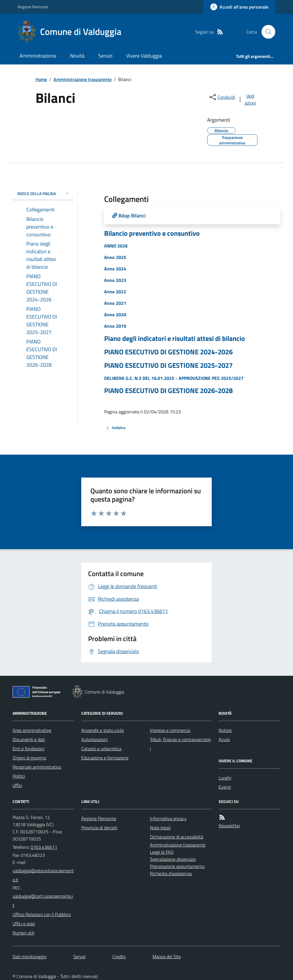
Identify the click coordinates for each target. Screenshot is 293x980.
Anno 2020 (115, 315)
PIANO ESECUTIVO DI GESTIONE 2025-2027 (168, 365)
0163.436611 (44, 847)
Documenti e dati (29, 739)
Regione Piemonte (33, 7)
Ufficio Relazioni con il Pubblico (42, 914)
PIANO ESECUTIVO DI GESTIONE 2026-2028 (168, 391)
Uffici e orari (24, 924)
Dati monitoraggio (29, 957)
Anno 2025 (115, 257)
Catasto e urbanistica (101, 749)
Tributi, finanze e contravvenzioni (181, 744)
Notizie (225, 730)
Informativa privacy (168, 818)
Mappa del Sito (167, 957)
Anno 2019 (115, 326)
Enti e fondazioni (28, 749)
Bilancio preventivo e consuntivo (152, 233)
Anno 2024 (115, 269)
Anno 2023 (115, 280)
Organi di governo (29, 758)
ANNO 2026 (116, 246)
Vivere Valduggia (144, 56)
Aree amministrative (32, 730)
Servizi (105, 56)
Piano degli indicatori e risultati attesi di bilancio (175, 338)
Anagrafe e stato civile (103, 730)
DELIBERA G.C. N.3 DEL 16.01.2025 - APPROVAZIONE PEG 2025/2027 (174, 378)
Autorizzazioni (94, 739)
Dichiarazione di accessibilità (177, 837)
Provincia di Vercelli (99, 828)
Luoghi (225, 778)
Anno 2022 (115, 292)
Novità (77, 56)
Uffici (17, 785)
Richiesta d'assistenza (171, 873)
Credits (119, 957)
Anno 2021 (115, 303)
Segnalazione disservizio (173, 859)
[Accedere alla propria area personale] (239, 7)
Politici (19, 776)
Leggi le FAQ (162, 852)
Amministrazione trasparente (83, 79)
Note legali (160, 828)
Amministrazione (38, 56)
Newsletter (229, 826)
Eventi (225, 787)
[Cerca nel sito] (266, 32)
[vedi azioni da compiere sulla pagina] (247, 99)
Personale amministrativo (37, 767)
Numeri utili (23, 933)
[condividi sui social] (222, 97)
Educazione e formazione (105, 758)
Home (41, 79)
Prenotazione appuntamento (177, 866)
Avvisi (224, 739)
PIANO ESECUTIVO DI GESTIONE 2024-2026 (168, 352)
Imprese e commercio (170, 730)
